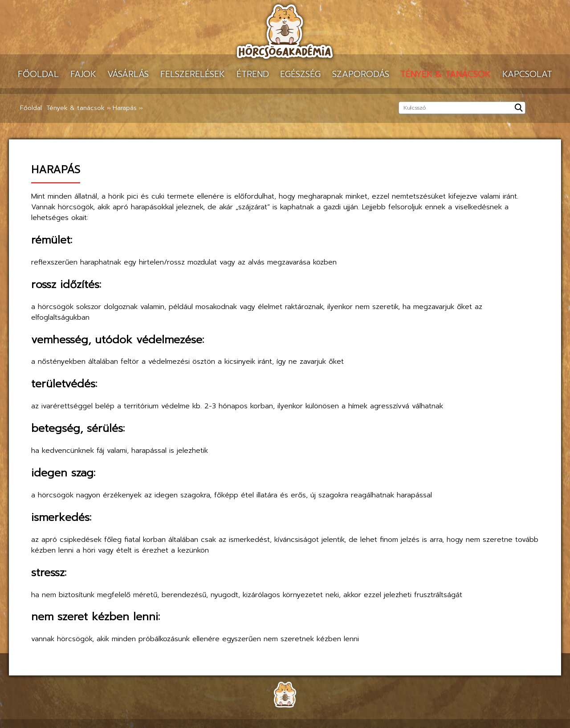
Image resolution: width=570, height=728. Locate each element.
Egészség (300, 74)
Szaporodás (361, 74)
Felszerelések (193, 74)
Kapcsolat (527, 74)
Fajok (83, 74)
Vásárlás (128, 74)
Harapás (125, 108)
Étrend (253, 74)
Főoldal (38, 74)
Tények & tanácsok (446, 74)
